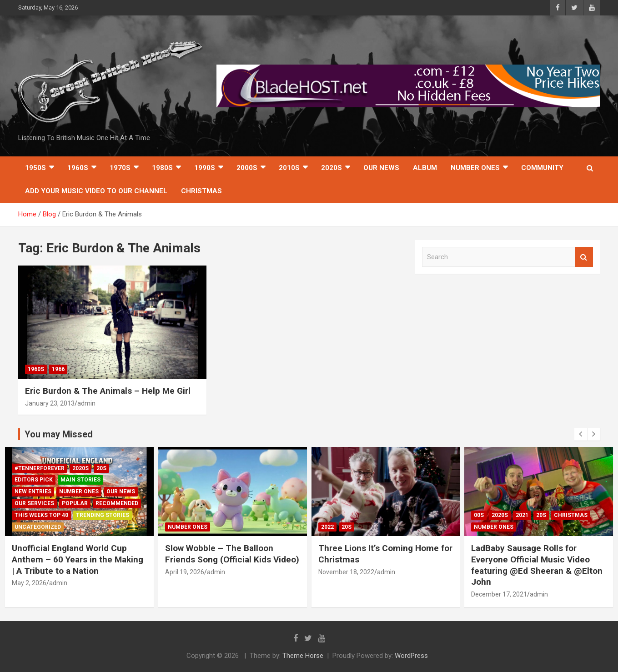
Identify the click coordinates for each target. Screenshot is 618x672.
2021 (522, 515)
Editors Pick (34, 480)
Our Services (34, 503)
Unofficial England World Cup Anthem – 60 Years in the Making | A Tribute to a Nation (78, 559)
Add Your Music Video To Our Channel (96, 191)
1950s (35, 168)
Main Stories (80, 480)
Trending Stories (103, 515)
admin (86, 403)
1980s (162, 168)
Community (542, 168)
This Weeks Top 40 (41, 515)
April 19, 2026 (185, 572)
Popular (75, 503)
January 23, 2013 (50, 403)
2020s (332, 168)
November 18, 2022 (346, 572)
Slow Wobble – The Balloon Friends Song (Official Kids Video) (232, 554)
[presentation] (581, 434)
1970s (120, 168)
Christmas (201, 191)
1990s (205, 168)
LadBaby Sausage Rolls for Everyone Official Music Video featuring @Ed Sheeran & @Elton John (537, 565)
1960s (78, 168)
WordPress (411, 656)
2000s (247, 168)
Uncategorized (38, 527)
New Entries (33, 491)
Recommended (117, 503)
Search (584, 257)
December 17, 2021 (499, 594)
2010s (289, 168)
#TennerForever (40, 468)
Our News (381, 168)
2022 (327, 527)
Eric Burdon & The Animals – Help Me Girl (108, 391)
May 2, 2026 (29, 583)
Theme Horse (303, 656)
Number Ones (475, 168)
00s (479, 515)
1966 (58, 369)
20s (101, 468)
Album (425, 168)
